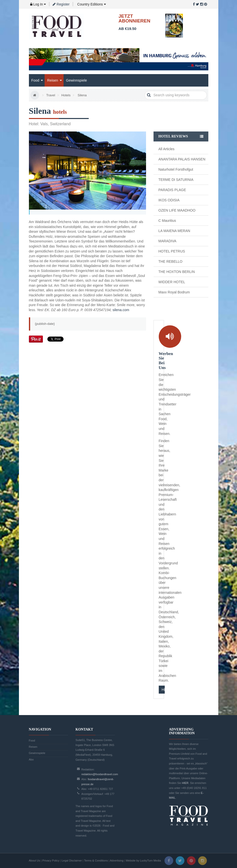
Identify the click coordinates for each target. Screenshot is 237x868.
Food (37, 80)
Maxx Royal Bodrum (174, 292)
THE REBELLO (170, 261)
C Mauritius (167, 221)
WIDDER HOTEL (172, 282)
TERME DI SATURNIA (176, 180)
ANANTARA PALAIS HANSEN (182, 159)
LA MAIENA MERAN (174, 231)
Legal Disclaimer (72, 861)
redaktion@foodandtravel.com (100, 774)
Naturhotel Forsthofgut (176, 169)
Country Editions (91, 4)
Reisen (54, 80)
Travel (51, 95)
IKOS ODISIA (169, 200)
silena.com (121, 310)
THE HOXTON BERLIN (177, 272)
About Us (35, 861)
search (149, 95)
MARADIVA (167, 241)
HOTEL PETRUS (172, 251)
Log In (38, 4)
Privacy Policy (51, 861)
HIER (185, 783)
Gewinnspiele (77, 80)
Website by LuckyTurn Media (143, 861)
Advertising (117, 861)
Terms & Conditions (96, 861)
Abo (31, 759)
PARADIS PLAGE (172, 190)
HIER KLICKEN (163, 690)
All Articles (167, 149)
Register (61, 4)
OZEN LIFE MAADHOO (177, 210)
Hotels (66, 95)
